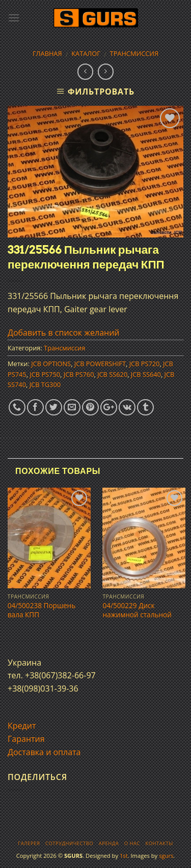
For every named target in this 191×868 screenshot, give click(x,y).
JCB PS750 (45, 374)
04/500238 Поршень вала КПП (42, 610)
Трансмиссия (134, 53)
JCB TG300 (45, 384)
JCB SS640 (146, 374)
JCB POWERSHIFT (100, 364)
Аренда (109, 843)
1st (124, 856)
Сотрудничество (69, 843)
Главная (47, 53)
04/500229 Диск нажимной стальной (137, 610)
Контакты (159, 843)
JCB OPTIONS (51, 364)
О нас (132, 843)
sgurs (166, 856)
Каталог (86, 53)
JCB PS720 (145, 364)
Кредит (22, 726)
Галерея (29, 843)
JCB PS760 (79, 374)
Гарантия (26, 739)
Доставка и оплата (44, 752)
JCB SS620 (112, 374)
